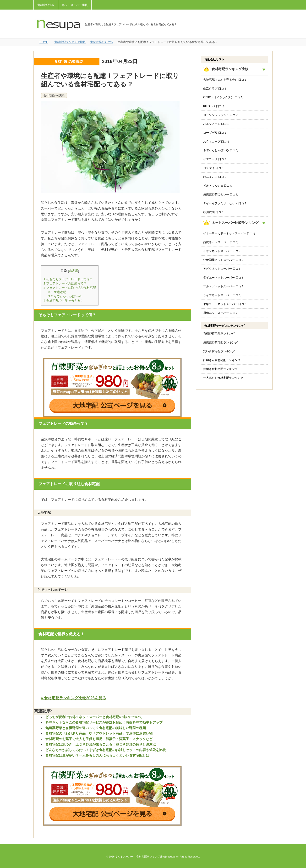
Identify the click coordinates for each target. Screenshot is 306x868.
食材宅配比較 (46, 5)
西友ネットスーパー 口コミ (221, 242)
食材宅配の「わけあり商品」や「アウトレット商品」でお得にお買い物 (99, 733)
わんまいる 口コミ (215, 177)
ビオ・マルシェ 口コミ (218, 186)
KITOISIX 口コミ (214, 106)
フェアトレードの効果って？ (65, 283)
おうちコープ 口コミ (216, 142)
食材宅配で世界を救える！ (63, 301)
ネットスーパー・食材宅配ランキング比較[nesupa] (145, 857)
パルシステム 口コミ (216, 124)
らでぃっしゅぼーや (65, 296)
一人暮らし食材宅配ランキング (223, 378)
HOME (44, 42)
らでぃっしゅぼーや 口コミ (221, 150)
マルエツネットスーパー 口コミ (224, 286)
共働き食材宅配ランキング (220, 369)
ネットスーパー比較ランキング (235, 223)
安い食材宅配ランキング (219, 351)
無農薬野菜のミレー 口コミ (221, 195)
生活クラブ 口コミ (215, 89)
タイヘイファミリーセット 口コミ (225, 203)
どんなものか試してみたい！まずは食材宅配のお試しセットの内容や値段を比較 (106, 750)
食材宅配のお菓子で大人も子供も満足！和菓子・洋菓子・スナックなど (99, 739)
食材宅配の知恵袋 (102, 42)
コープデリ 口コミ (215, 133)
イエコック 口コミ (215, 159)
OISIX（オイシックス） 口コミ (223, 97)
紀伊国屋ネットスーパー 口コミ (224, 260)
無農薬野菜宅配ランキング (220, 342)
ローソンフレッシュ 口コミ (221, 115)
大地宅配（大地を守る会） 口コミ (225, 80)
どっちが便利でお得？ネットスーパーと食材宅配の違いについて (94, 717)
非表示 (74, 271)
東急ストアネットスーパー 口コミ (225, 304)
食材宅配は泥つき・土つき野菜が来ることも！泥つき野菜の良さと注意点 (101, 744)
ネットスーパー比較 (75, 5)
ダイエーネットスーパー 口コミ (224, 278)
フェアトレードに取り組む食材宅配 (70, 288)
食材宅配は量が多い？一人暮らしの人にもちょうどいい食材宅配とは (97, 755)
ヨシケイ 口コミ (214, 168)
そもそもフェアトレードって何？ (68, 279)
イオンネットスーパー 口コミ (222, 251)
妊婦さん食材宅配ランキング (222, 360)
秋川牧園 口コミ (214, 212)
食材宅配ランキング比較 (70, 42)
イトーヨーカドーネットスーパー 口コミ (229, 233)
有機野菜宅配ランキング (219, 334)
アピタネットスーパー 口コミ (222, 269)
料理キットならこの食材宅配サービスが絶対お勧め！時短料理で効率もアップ (104, 722)
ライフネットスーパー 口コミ (222, 295)
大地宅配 (57, 292)
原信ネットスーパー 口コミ (221, 313)
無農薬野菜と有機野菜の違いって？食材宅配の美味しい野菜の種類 (96, 728)
